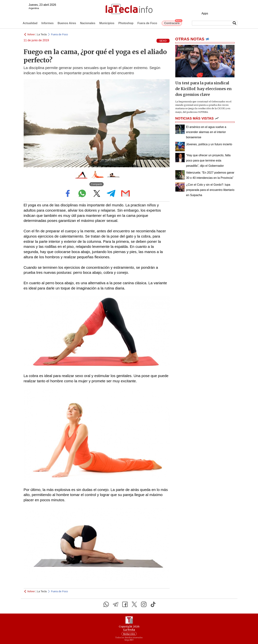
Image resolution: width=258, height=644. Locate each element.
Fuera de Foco (147, 23)
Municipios (107, 23)
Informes (47, 23)
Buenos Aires (67, 23)
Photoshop (126, 23)
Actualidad (30, 23)
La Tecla (42, 34)
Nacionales (88, 23)
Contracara (173, 23)
